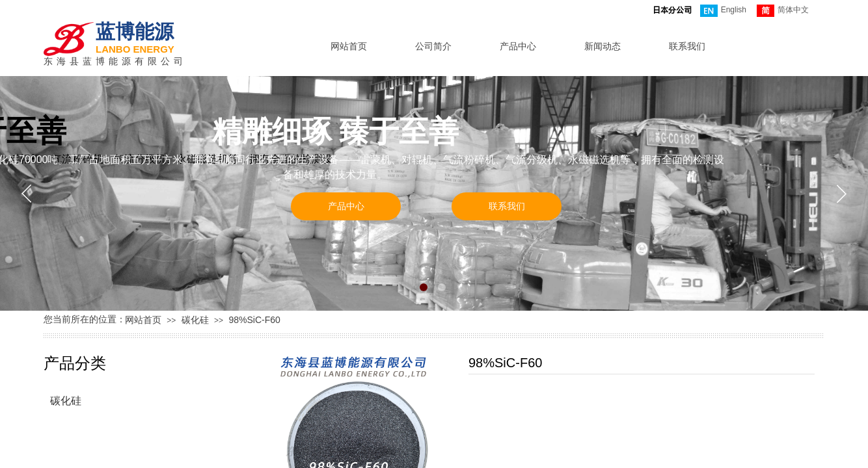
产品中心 (518, 46)
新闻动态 (603, 46)
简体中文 (783, 11)
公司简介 (433, 46)
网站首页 (349, 46)
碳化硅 (195, 320)
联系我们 (687, 46)
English (723, 11)
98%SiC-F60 (254, 320)
